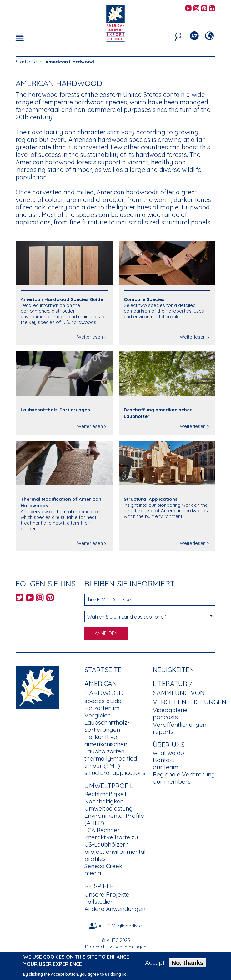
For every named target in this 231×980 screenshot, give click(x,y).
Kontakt (164, 760)
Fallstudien (99, 902)
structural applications (115, 773)
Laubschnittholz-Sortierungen (107, 726)
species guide (103, 701)
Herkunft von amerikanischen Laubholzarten (106, 744)
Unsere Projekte (107, 894)
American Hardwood (70, 62)
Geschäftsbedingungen (115, 953)
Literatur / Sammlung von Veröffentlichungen (190, 693)
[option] (115, 47)
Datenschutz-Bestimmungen (116, 947)
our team (166, 767)
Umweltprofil (109, 786)
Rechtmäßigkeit (105, 794)
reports (163, 732)
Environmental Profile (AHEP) (114, 819)
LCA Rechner (102, 830)
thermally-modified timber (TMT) (111, 762)
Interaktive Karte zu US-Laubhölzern (111, 841)
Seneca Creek (103, 866)
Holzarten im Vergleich (102, 712)
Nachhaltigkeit (104, 801)
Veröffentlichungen (180, 725)
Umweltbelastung (109, 808)
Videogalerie (170, 710)
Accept (155, 965)
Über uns (169, 745)
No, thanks (188, 965)
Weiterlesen (90, 337)
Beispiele (99, 886)
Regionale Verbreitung (184, 774)
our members (172, 781)
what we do (168, 753)
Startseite (26, 62)
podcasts (165, 717)
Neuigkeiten (173, 670)
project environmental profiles (115, 855)
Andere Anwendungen (115, 909)
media (93, 873)
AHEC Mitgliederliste (120, 926)
